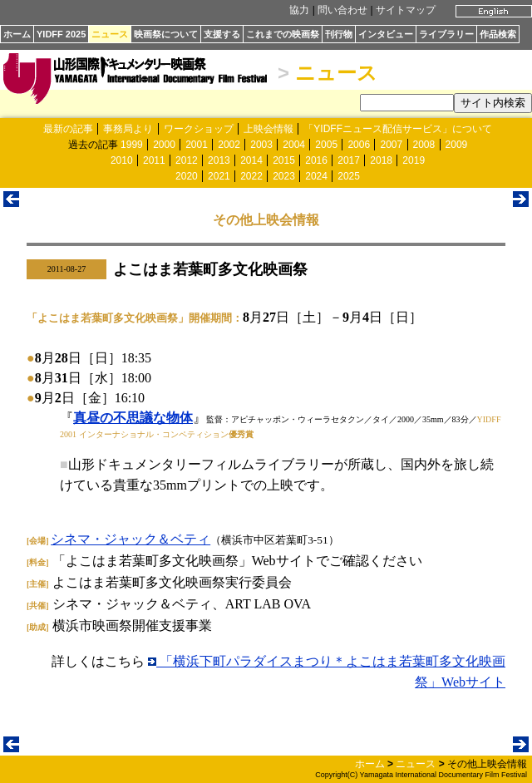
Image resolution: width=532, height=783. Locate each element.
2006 (359, 145)
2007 (391, 145)
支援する (222, 34)
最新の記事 (68, 129)
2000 (164, 145)
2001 (197, 145)
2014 (251, 160)
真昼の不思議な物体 (133, 418)
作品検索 (498, 34)
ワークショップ (199, 129)
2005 (326, 145)
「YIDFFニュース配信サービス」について (398, 129)
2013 (219, 160)
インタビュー (386, 34)
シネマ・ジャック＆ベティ (131, 539)
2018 (381, 160)
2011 (154, 160)
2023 (284, 176)
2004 (294, 145)
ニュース (110, 34)
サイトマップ (406, 10)
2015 (284, 160)
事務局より (128, 129)
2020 (187, 176)
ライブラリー (446, 34)
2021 (219, 176)
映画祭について (166, 34)
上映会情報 (268, 129)
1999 (132, 145)
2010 (122, 160)
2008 (424, 145)
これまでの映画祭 (283, 34)
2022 (251, 176)
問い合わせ (342, 10)
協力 (299, 10)
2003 (261, 145)
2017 (349, 160)
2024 (316, 176)
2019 (414, 160)
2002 (229, 145)
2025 (349, 176)
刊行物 (339, 34)
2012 (187, 160)
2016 (316, 160)
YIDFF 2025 (61, 34)
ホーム (17, 34)
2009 (457, 145)
